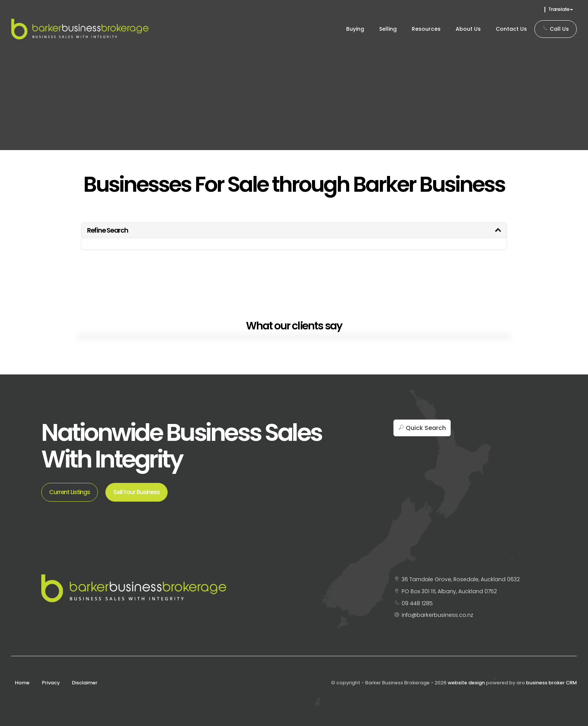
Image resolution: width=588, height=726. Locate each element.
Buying (355, 29)
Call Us (556, 29)
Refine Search (108, 230)
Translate (561, 9)
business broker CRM (551, 683)
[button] (422, 428)
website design (466, 683)
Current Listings (70, 492)
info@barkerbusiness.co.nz (437, 615)
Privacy (51, 683)
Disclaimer (85, 683)
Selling (388, 29)
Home (22, 683)
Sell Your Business (136, 492)
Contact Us (511, 29)
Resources (426, 29)
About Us (468, 29)
